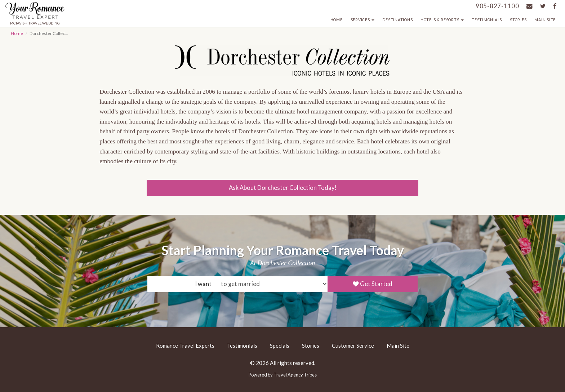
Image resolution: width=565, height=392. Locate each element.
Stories (518, 20)
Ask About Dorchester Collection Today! (283, 188)
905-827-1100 (497, 6)
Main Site (545, 20)
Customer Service (353, 346)
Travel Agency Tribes (295, 375)
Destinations (397, 20)
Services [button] (363, 20)
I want (203, 284)
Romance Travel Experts (185, 346)
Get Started (373, 284)
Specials (280, 346)
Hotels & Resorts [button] (442, 20)
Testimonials (487, 20)
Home (337, 20)
